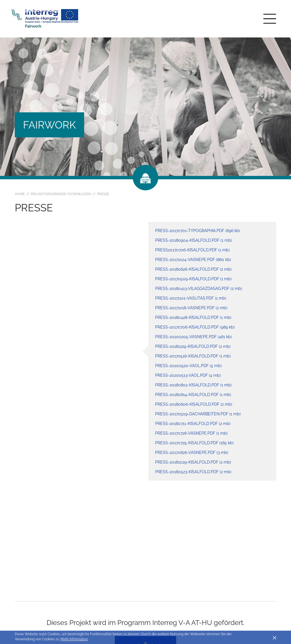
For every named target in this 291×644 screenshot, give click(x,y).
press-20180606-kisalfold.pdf (194, 404)
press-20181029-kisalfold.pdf (193, 462)
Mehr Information (74, 639)
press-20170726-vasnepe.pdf (191, 433)
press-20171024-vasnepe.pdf (193, 260)
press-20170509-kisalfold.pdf (193, 279)
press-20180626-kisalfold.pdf (193, 269)
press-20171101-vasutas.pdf (191, 298)
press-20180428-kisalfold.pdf (193, 317)
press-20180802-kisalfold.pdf (193, 385)
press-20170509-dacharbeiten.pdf (198, 414)
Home (20, 194)
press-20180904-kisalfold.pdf (194, 240)
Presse (103, 194)
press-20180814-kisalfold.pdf (193, 395)
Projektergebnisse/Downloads (61, 194)
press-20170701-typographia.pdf (198, 231)
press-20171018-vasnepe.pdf (191, 308)
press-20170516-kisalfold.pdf (193, 356)
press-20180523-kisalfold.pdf (193, 472)
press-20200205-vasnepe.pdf (194, 337)
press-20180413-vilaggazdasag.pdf (199, 289)
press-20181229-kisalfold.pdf (193, 346)
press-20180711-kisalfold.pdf (193, 424)
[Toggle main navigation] (270, 19)
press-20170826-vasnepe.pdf (192, 453)
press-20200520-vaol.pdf (188, 366)
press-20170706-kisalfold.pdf (195, 327)
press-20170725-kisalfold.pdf (194, 443)
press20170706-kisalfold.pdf (192, 250)
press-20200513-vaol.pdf (188, 375)
